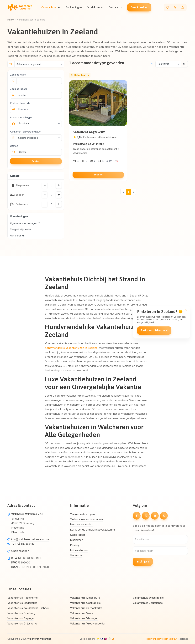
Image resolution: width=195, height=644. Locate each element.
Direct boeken (140, 7)
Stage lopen (77, 535)
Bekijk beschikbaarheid (154, 330)
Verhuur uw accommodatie (87, 519)
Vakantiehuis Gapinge (21, 618)
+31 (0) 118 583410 (23, 544)
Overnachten (50, 7)
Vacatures (76, 555)
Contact (115, 7)
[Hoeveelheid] (52, 185)
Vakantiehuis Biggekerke (22, 603)
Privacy (75, 545)
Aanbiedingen (75, 7)
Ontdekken (94, 7)
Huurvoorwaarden (82, 524)
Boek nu (98, 175)
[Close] (186, 310)
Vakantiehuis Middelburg (85, 598)
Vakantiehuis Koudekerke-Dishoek (28, 608)
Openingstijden (20, 551)
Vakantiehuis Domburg (21, 613)
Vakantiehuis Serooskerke (86, 608)
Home (11, 20)
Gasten (14, 146)
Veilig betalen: (87, 639)
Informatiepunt (79, 550)
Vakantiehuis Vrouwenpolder (88, 624)
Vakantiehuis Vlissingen (84, 618)
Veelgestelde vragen (82, 514)
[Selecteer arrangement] (39, 64)
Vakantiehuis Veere (82, 613)
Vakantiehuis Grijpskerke (22, 624)
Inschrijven (143, 562)
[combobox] (39, 109)
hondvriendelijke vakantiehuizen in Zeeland (71, 348)
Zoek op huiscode (20, 103)
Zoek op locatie (19, 89)
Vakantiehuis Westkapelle (148, 598)
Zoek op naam (18, 75)
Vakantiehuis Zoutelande (148, 603)
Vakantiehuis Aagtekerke (23, 598)
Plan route (18, 532)
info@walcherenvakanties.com (30, 539)
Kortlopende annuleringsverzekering (92, 530)
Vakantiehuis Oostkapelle (85, 603)
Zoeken (36, 161)
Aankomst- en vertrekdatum (26, 132)
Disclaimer (76, 540)
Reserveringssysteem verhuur (161, 639)
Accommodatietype (21, 117)
